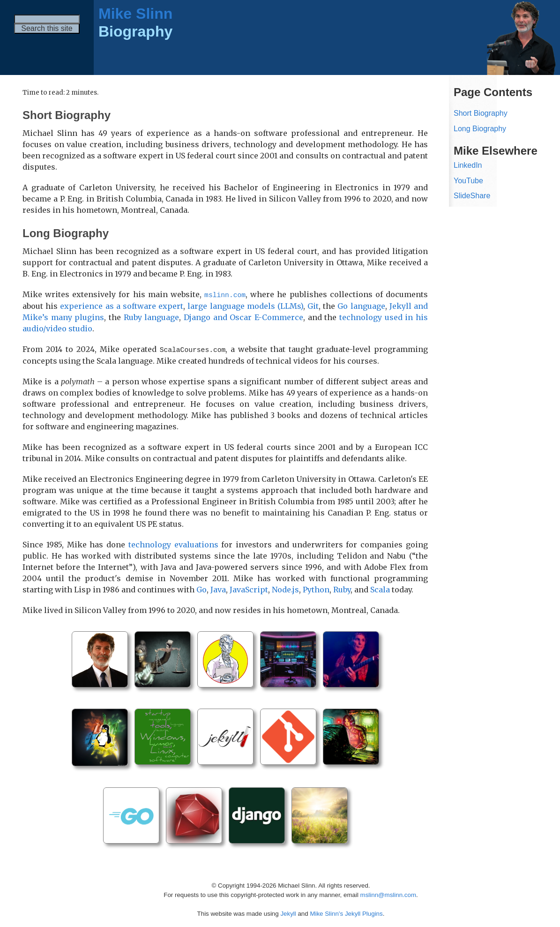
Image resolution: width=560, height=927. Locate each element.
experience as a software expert (122, 306)
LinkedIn (468, 165)
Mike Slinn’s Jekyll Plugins (346, 913)
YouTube (468, 181)
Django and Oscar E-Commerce (243, 317)
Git (313, 306)
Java (218, 589)
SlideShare (472, 196)
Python (316, 589)
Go (202, 589)
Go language (361, 306)
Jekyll (288, 913)
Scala (380, 589)
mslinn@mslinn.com (388, 894)
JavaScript (249, 589)
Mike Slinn (135, 14)
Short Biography (481, 113)
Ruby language (152, 317)
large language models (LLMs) (245, 306)
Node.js (285, 589)
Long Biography (480, 129)
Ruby (342, 589)
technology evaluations (173, 544)
